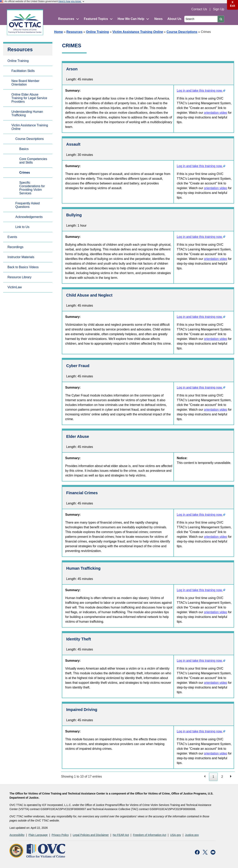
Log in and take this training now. (200, 91)
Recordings (15, 247)
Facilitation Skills (23, 71)
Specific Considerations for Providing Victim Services (32, 188)
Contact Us (200, 9)
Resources (74, 32)
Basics (24, 149)
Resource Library (19, 277)
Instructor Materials (21, 257)
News (158, 19)
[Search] (201, 19)
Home (58, 32)
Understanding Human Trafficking (27, 113)
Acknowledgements (29, 217)
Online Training (97, 32)
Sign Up (219, 9)
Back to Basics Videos (23, 267)
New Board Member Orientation (25, 83)
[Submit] (221, 19)
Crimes (25, 173)
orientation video (215, 113)
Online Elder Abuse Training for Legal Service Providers (29, 98)
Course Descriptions (182, 32)
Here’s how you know (72, 1)
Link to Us (22, 227)
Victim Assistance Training (138, 32)
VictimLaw (15, 287)
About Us (174, 19)
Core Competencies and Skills (33, 161)
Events (12, 237)
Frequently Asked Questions (28, 205)
